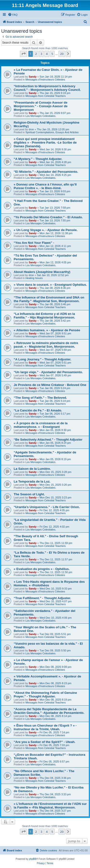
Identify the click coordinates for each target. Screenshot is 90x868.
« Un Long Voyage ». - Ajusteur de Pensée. (46, 230)
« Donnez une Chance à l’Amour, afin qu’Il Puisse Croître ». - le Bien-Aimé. (45, 186)
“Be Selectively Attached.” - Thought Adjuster (48, 440)
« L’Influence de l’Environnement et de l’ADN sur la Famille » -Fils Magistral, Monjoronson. (50, 806)
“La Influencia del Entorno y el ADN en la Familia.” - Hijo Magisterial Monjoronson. (44, 316)
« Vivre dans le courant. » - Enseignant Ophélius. (50, 285)
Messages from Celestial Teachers (46, 96)
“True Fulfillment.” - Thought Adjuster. (42, 598)
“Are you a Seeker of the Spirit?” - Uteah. (45, 742)
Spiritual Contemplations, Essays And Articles (52, 132)
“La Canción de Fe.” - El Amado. (38, 410)
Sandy (33, 77)
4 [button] (47, 54)
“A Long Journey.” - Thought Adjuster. (42, 359)
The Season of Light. (29, 494)
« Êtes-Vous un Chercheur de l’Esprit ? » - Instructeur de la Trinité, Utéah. (45, 727)
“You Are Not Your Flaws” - (34, 243)
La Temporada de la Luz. (32, 481)
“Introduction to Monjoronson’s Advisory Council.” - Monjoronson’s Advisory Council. (47, 88)
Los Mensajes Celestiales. (41, 116)
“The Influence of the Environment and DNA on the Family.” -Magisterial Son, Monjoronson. (49, 299)
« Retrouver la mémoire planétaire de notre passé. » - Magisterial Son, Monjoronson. (46, 345)
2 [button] (36, 54)
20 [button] (62, 54)
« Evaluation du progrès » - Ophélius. (42, 569)
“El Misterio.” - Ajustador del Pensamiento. (46, 172)
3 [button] (41, 54)
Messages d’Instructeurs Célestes (45, 80)
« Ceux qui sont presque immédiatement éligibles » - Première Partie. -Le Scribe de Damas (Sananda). (45, 142)
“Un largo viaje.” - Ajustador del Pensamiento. (48, 372)
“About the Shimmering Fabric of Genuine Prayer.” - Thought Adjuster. (45, 695)
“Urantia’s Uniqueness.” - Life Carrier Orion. (47, 507)
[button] (24, 54)
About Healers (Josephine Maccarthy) (42, 272)
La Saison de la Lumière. (32, 469)
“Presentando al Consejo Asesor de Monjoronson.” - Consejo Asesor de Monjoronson (41, 106)
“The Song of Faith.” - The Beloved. (40, 398)
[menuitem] (13, 15)
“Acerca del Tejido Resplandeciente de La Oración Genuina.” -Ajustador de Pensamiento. (49, 711)
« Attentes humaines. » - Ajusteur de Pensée (47, 330)
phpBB (33, 859)
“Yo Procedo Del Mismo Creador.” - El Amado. (48, 217)
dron (31, 129)
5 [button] (52, 54)
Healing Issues (34, 278)
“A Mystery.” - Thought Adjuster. (38, 159)
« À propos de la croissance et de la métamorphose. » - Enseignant (41, 425)
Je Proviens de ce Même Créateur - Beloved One (50, 385)
